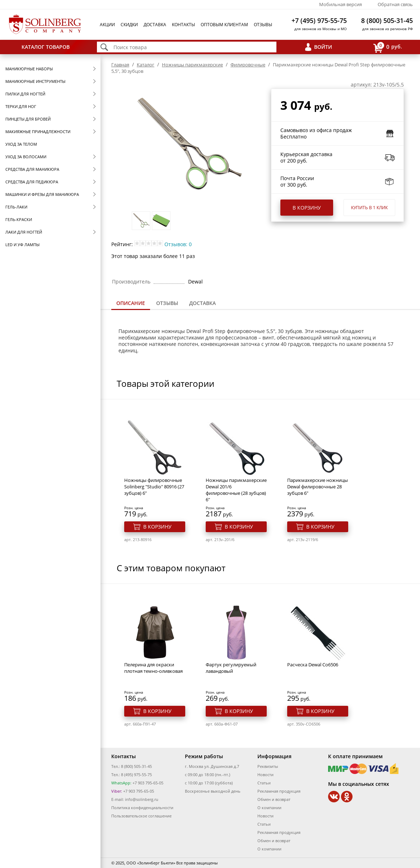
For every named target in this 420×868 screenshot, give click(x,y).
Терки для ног (21, 106)
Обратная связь (395, 4)
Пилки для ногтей (25, 94)
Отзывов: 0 (178, 244)
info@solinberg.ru (142, 799)
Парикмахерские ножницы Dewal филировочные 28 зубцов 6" (318, 487)
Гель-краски (19, 219)
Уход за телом (21, 144)
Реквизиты (268, 766)
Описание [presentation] (131, 303)
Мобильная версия (340, 4)
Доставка (155, 25)
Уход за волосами (26, 157)
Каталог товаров (46, 47)
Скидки (129, 25)
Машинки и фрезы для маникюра (42, 194)
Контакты (183, 25)
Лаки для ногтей (24, 232)
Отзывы (263, 25)
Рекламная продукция (279, 791)
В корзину (307, 208)
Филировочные (248, 65)
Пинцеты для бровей (28, 119)
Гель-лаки (16, 207)
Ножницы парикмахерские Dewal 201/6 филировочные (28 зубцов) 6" (236, 490)
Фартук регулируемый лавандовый (231, 668)
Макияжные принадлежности (38, 132)
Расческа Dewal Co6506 (313, 665)
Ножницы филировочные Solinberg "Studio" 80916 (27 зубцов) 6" (154, 487)
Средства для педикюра (32, 182)
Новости (265, 775)
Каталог (146, 65)
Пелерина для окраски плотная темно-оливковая (153, 668)
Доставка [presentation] (202, 303)
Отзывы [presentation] (167, 303)
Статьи (264, 783)
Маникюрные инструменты (35, 81)
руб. (388, 47)
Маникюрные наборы (29, 69)
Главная (120, 65)
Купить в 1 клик (369, 208)
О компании (269, 808)
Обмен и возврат (274, 799)
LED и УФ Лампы (22, 245)
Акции (107, 25)
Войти (323, 47)
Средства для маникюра (32, 169)
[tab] (131, 304)
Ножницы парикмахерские (192, 65)
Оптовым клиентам (224, 25)
